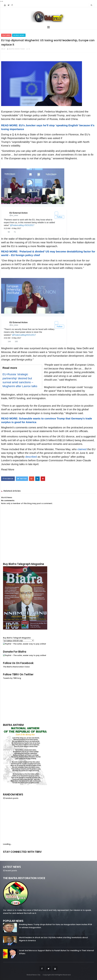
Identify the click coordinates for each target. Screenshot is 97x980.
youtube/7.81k (80, 855)
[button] (56, 213)
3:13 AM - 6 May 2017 (12, 228)
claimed (82, 449)
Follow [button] (59, 217)
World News (19, 35)
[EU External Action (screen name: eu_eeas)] (19, 213)
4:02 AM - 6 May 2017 (12, 338)
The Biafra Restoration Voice (16, 667)
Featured (6, 35)
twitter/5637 (48, 855)
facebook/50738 (17, 855)
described (31, 457)
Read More (8, 469)
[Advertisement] (48, 701)
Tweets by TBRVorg (12, 678)
